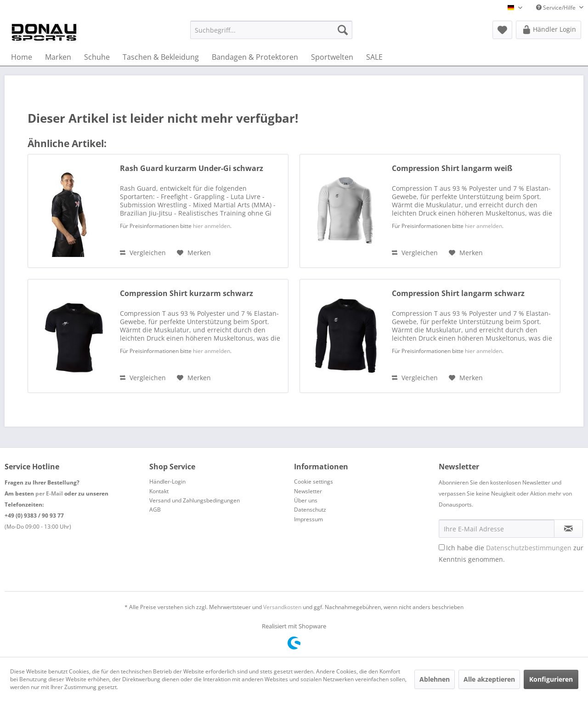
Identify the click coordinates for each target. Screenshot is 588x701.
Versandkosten (282, 607)
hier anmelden (212, 226)
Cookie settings (314, 482)
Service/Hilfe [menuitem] (557, 8)
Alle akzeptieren (489, 679)
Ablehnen (435, 679)
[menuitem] (271, 30)
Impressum (308, 519)
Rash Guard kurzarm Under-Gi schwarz (192, 168)
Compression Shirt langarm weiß (452, 168)
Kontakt (159, 491)
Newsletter (308, 491)
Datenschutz (310, 510)
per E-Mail (49, 493)
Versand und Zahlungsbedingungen (195, 500)
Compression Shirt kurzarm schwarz (187, 294)
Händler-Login (167, 482)
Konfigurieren (551, 679)
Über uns (306, 500)
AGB (155, 510)
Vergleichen (143, 253)
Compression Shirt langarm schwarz (458, 294)
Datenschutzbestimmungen (529, 548)
